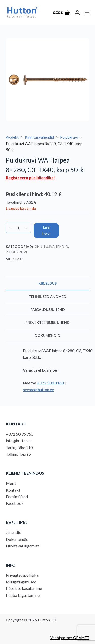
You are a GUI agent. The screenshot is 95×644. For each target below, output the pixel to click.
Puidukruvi (17, 252)
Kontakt (13, 490)
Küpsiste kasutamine (24, 588)
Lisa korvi (46, 230)
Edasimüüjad (17, 497)
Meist (11, 483)
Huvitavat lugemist (22, 546)
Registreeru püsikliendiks (30, 178)
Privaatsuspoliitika (22, 575)
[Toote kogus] (18, 228)
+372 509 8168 (50, 383)
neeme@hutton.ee (38, 390)
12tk (19, 259)
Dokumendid (17, 539)
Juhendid (14, 532)
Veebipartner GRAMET (70, 638)
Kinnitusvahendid (51, 247)
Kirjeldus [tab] (48, 283)
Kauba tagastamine (23, 595)
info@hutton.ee (19, 441)
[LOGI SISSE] (77, 13)
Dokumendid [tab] (48, 336)
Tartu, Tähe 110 (19, 447)
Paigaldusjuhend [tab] (48, 309)
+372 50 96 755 (20, 434)
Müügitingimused (21, 582)
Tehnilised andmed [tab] (48, 297)
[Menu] (87, 13)
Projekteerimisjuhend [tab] (48, 322)
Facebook (15, 503)
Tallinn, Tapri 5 (18, 454)
